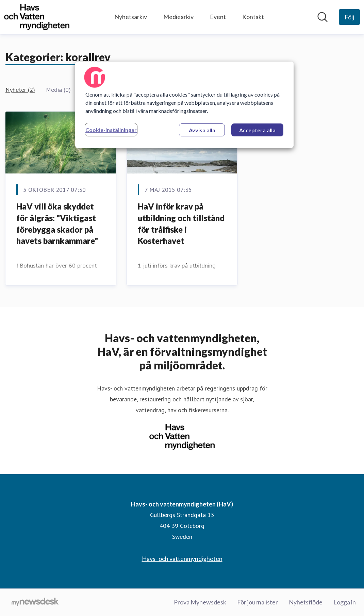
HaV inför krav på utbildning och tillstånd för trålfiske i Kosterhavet (181, 223)
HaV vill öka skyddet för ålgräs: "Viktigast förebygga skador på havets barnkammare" (57, 223)
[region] (184, 105)
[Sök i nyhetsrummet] (322, 17)
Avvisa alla (202, 130)
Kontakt (253, 17)
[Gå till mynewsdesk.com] (35, 602)
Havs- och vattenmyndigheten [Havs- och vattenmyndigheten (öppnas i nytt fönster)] (182, 559)
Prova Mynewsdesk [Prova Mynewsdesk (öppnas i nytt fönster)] (200, 602)
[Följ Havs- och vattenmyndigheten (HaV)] (349, 17)
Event (218, 17)
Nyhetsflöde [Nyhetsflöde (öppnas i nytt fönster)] (306, 602)
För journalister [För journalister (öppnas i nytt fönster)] (258, 602)
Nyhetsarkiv (131, 17)
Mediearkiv (178, 17)
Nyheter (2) (20, 90)
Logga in (345, 602)
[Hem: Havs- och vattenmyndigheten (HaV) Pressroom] (37, 17)
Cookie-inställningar (111, 130)
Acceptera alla (257, 130)
